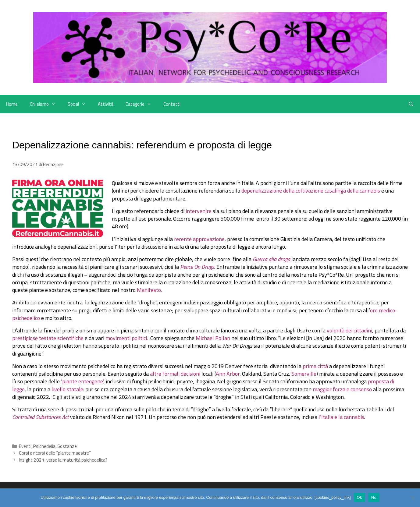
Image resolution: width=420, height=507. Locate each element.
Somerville (304, 374)
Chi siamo (46, 104)
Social (80, 104)
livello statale (67, 389)
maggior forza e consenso (342, 389)
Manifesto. (149, 290)
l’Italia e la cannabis (341, 417)
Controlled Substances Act (41, 417)
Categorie (141, 104)
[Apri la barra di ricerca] (411, 104)
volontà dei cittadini (349, 330)
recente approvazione (199, 239)
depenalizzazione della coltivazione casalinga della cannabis (311, 191)
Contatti (172, 104)
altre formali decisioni (175, 374)
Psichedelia (44, 446)
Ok (359, 497)
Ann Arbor (228, 374)
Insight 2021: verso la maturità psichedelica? (63, 460)
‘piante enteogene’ (82, 381)
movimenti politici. (127, 338)
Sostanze (67, 446)
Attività (106, 104)
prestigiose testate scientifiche (48, 338)
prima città (316, 366)
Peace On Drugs (197, 267)
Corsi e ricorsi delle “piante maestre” (55, 453)
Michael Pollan (213, 338)
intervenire (199, 211)
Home (12, 104)
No (374, 497)
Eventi (25, 446)
